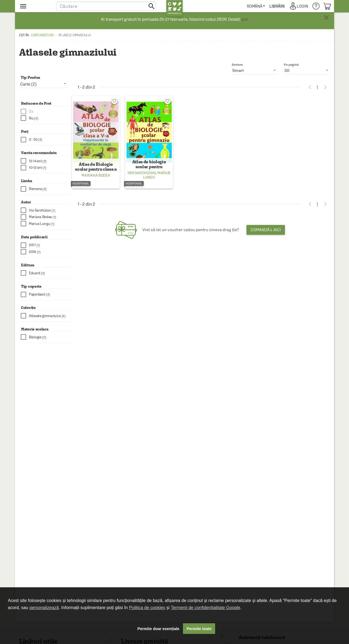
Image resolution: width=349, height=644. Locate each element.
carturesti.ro (42, 35)
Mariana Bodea (96, 179)
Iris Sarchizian (142, 177)
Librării (277, 6)
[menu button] (35, 6)
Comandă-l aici (266, 234)
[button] (106, 6)
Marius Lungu (157, 179)
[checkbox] (46, 112)
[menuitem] (256, 6)
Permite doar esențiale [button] (158, 629)
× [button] (326, 18)
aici (245, 19)
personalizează (44, 608)
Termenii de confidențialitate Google (206, 608)
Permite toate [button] (199, 629)
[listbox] (307, 70)
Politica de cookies (147, 608)
